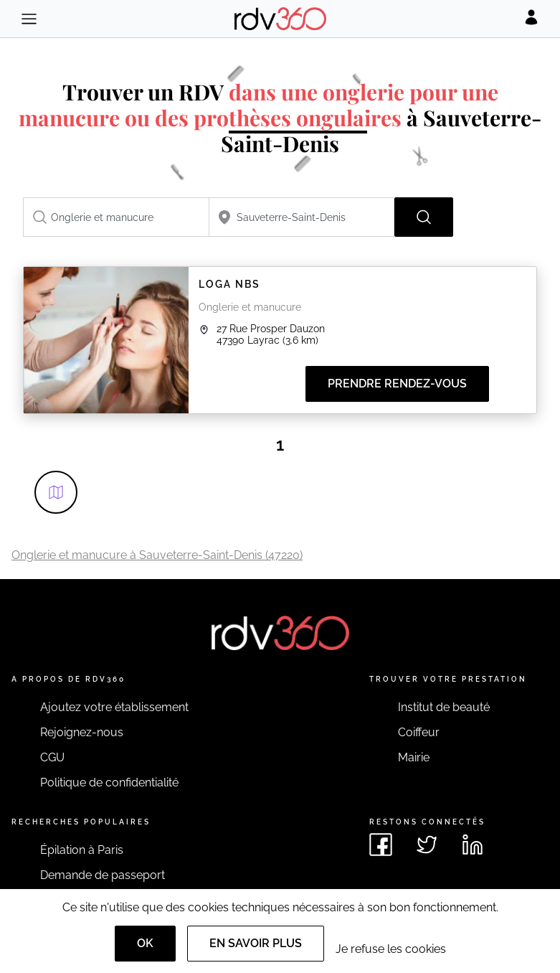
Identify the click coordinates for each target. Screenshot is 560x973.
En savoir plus (256, 943)
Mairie (414, 757)
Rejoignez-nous (82, 732)
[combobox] (116, 217)
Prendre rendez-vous (397, 384)
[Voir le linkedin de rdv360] (473, 845)
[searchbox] (116, 217)
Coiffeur (419, 732)
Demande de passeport (103, 875)
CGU (52, 757)
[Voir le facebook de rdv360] (381, 845)
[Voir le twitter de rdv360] (427, 845)
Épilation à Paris (82, 850)
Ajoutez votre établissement (114, 707)
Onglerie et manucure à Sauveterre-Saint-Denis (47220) (157, 555)
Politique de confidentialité (109, 782)
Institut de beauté (444, 707)
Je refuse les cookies (391, 949)
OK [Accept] (145, 943)
